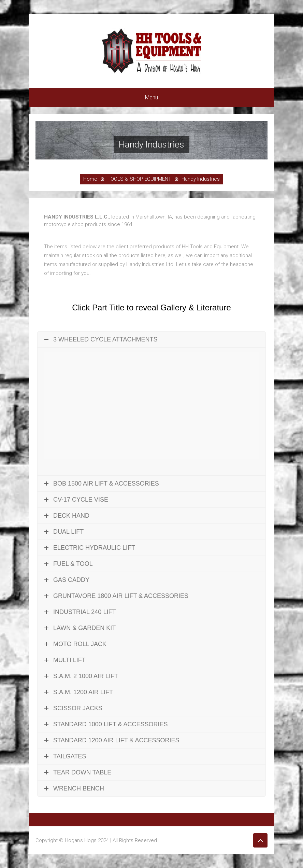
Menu (151, 97)
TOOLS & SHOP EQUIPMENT (139, 179)
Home (90, 179)
